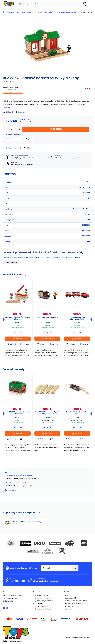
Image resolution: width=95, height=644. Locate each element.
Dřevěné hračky (28, 12)
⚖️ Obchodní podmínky (43, 598)
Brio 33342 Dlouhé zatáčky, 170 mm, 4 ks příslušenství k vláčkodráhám (47, 413)
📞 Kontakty (39, 604)
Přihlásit (75, 568)
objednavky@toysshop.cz (45, 581)
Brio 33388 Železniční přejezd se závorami (18, 318)
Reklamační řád (70, 598)
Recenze (68, 609)
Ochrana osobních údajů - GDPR (76, 601)
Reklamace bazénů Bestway (75, 604)
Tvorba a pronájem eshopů (75, 638)
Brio (89, 182)
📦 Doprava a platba (41, 595)
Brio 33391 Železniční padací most (77, 413)
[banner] (9, 4)
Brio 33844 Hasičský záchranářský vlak (77, 318)
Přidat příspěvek (11, 262)
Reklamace (69, 606)
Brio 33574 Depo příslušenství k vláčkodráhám (18, 413)
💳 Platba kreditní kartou (43, 606)
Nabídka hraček (13, 12)
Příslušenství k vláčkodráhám (66, 12)
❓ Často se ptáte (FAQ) (43, 609)
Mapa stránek (21, 641)
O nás (67, 595)
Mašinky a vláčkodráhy (45, 12)
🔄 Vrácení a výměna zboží (44, 601)
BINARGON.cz (88, 638)
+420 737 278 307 (18, 581)
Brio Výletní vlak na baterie (47, 317)
